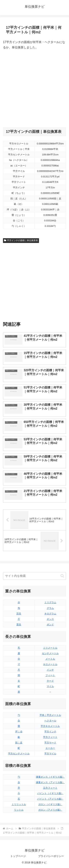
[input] (34, 576)
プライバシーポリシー (51, 856)
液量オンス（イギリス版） (50, 777)
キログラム (50, 614)
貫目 (19, 625)
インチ (50, 670)
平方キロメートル (50, 726)
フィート (50, 675)
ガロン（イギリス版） (50, 804)
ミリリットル (19, 804)
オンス (50, 619)
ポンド (50, 625)
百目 (19, 614)
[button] (62, 576)
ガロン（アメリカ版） (50, 810)
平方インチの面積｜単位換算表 (21, 240)
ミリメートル (50, 648)
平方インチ (50, 732)
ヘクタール (50, 721)
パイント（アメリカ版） (50, 799)
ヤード (50, 681)
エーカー (50, 748)
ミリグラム (50, 602)
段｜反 (19, 743)
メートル (50, 659)
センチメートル (50, 653)
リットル (19, 810)
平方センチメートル (19, 754)
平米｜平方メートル (50, 715)
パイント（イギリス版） (50, 793)
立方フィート (50, 788)
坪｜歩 (19, 732)
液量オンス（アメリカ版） (50, 782)
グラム (50, 608)
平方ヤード (50, 743)
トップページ (18, 856)
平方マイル (50, 754)
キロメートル (50, 664)
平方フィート (50, 737)
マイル (50, 686)
